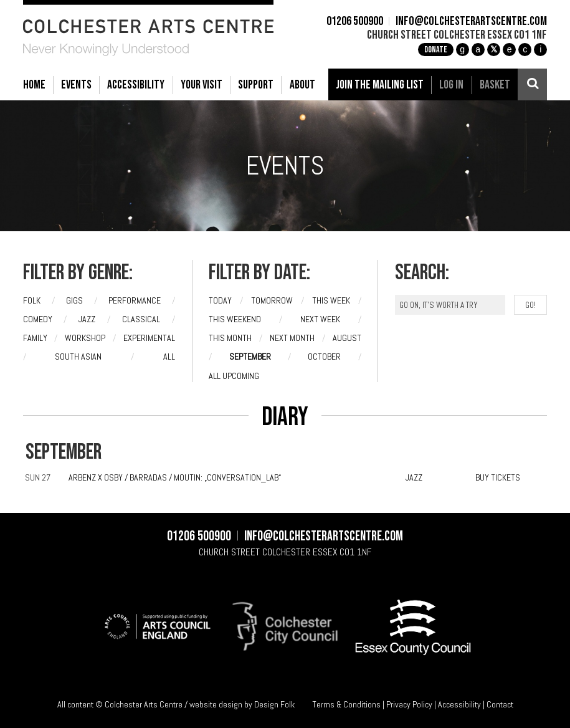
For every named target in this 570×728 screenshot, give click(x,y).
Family (35, 338)
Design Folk (274, 704)
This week (331, 300)
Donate (436, 50)
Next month (292, 338)
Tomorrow (272, 300)
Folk (32, 300)
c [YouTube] (525, 49)
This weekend (235, 319)
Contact (500, 704)
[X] (494, 50)
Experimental (149, 338)
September (250, 357)
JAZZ (414, 477)
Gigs (74, 300)
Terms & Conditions (346, 704)
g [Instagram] (462, 49)
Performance (135, 300)
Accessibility (459, 704)
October (324, 357)
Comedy (38, 319)
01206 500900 (355, 22)
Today (220, 300)
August (347, 338)
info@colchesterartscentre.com (471, 22)
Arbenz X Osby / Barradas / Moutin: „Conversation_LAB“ (175, 477)
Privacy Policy (409, 704)
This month (230, 338)
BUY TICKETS (498, 477)
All (169, 357)
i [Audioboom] (540, 49)
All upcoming (234, 376)
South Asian (78, 357)
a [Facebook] (478, 49)
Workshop (85, 338)
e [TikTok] (510, 49)
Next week (320, 319)
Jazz (87, 319)
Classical (141, 319)
